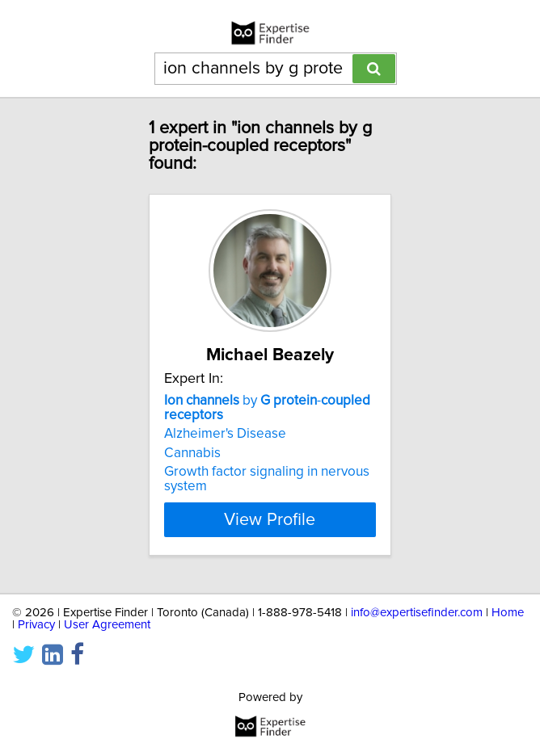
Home (508, 613)
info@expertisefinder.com (417, 613)
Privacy (36, 625)
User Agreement (107, 625)
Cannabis (192, 453)
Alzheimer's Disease (225, 434)
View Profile (270, 519)
